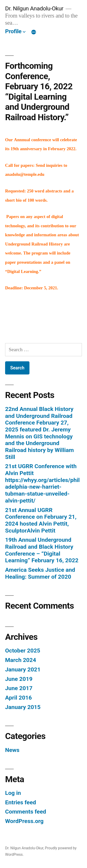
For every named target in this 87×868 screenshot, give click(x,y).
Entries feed (21, 802)
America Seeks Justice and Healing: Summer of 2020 (40, 573)
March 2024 (21, 660)
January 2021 (23, 669)
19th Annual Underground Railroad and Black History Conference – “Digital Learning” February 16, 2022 (42, 550)
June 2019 (19, 679)
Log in (13, 793)
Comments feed (26, 812)
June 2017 (19, 688)
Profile (13, 31)
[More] (34, 32)
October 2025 (23, 651)
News (12, 750)
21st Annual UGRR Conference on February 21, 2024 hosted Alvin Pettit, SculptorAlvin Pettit (41, 520)
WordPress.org (24, 821)
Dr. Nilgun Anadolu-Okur (34, 8)
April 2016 (18, 698)
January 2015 (23, 707)
